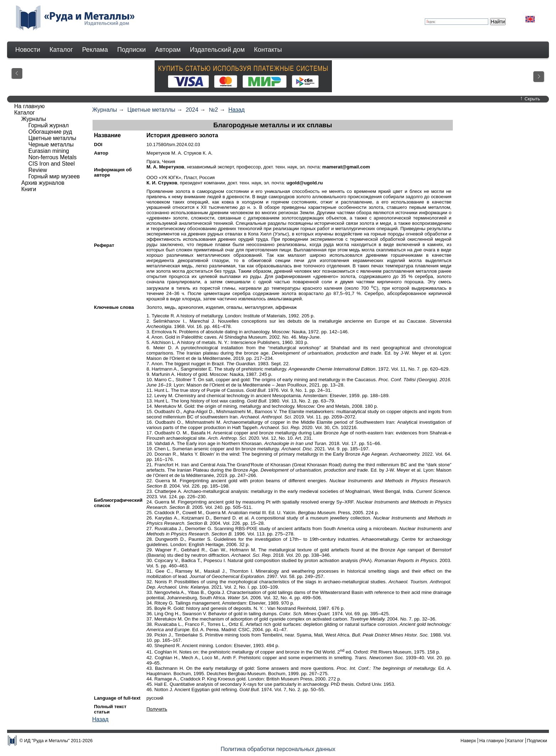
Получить (157, 709)
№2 (213, 110)
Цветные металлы (151, 110)
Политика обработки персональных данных (278, 749)
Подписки (132, 50)
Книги (29, 189)
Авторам (168, 50)
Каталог (61, 50)
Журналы (105, 110)
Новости (28, 50)
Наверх (468, 741)
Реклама (95, 50)
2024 (192, 110)
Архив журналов (43, 183)
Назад (237, 110)
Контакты (268, 50)
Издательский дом (218, 50)
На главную (29, 106)
